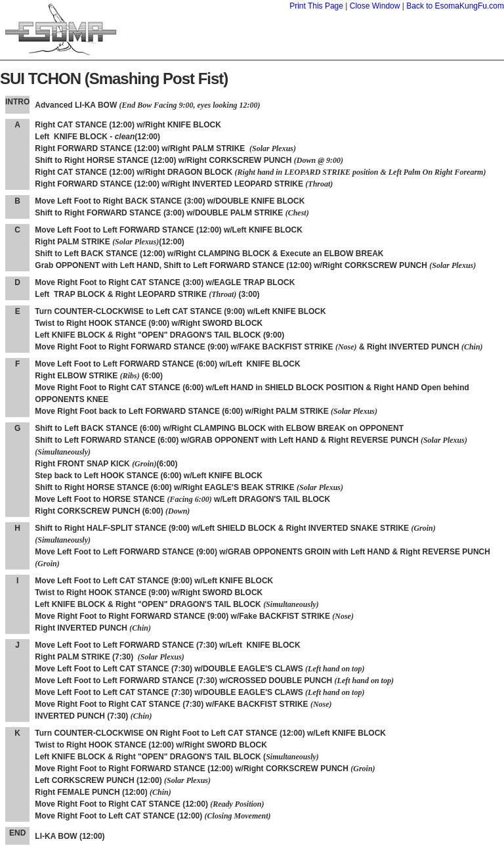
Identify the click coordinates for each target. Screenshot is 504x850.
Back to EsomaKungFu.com (455, 6)
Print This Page (316, 6)
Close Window (375, 6)
